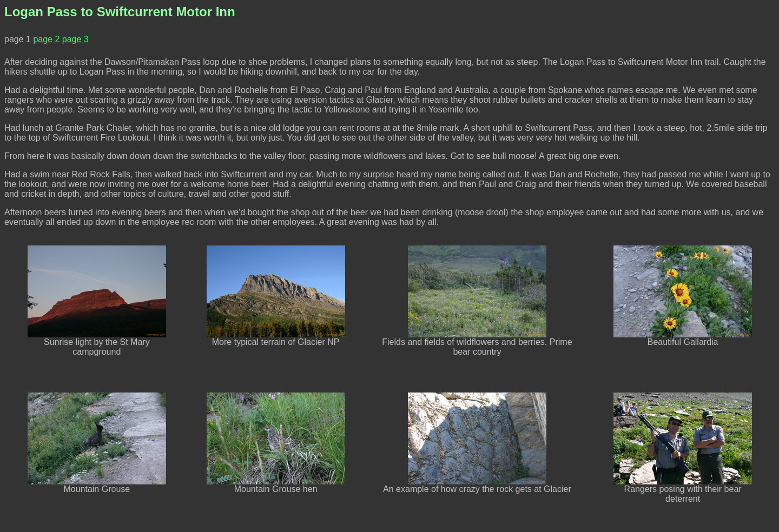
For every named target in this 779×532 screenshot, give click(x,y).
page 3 (75, 39)
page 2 (46, 39)
